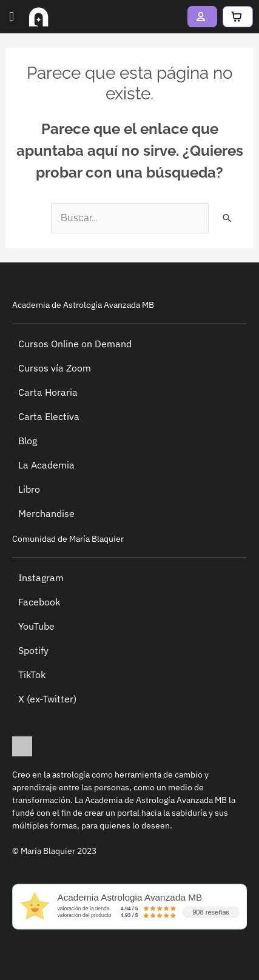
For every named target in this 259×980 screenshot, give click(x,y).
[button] (12, 17)
